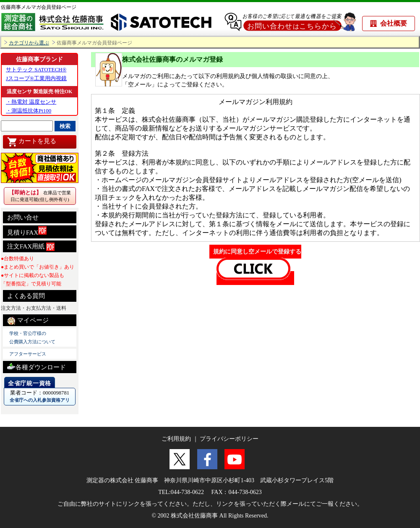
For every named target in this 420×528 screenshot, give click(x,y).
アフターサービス (28, 354)
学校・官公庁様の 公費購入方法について (32, 337)
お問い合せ (23, 217)
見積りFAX (27, 231)
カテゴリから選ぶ (29, 43)
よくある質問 (26, 296)
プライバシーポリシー (229, 439)
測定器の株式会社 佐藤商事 (123, 480)
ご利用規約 (176, 439)
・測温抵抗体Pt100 (29, 111)
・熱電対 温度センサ (31, 102)
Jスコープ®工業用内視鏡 (36, 78)
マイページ (28, 321)
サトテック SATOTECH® (36, 69)
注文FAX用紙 (31, 247)
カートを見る (32, 142)
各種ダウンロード (37, 366)
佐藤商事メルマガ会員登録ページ (39, 7)
